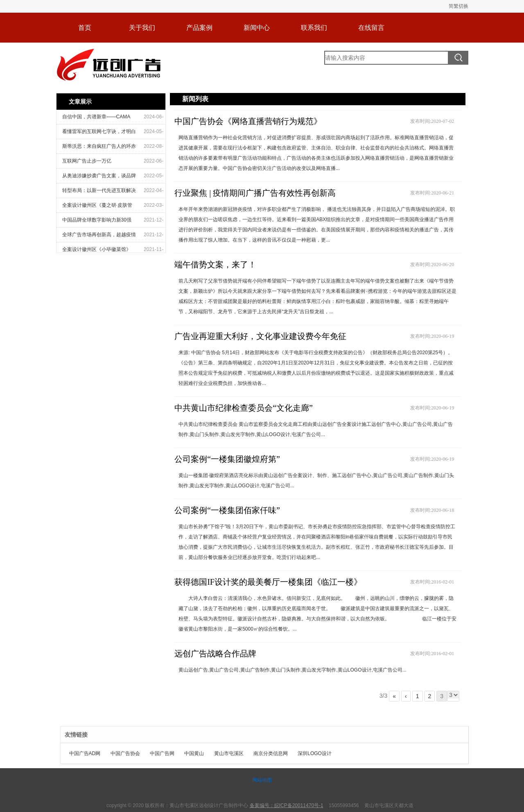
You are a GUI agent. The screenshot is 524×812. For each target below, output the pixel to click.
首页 (85, 28)
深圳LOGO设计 (315, 753)
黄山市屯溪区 (229, 753)
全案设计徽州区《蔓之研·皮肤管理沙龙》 (97, 207)
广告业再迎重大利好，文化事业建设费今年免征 (260, 336)
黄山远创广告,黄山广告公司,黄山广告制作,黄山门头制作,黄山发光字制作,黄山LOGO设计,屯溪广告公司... (292, 670)
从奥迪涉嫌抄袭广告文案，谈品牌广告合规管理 (99, 178)
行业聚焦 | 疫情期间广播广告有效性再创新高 (255, 193)
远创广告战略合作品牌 (215, 654)
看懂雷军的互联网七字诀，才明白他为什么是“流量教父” (99, 134)
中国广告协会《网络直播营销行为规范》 (248, 121)
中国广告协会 (125, 753)
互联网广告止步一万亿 (87, 161)
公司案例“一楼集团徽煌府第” (227, 459)
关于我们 (142, 28)
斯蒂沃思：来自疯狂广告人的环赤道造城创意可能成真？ (99, 148)
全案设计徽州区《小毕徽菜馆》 (97, 249)
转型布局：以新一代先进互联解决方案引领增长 (99, 193)
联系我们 (314, 28)
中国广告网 (162, 753)
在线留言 (371, 28)
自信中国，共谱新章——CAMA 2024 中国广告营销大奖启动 (96, 119)
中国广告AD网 (85, 753)
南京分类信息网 (271, 753)
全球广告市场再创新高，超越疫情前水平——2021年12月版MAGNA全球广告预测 (99, 237)
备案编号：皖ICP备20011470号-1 (287, 805)
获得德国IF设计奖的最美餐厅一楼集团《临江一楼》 (268, 582)
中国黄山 (194, 753)
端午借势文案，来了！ (215, 265)
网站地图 (262, 780)
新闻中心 (257, 28)
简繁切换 (458, 6)
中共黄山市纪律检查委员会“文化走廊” (244, 408)
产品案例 (199, 28)
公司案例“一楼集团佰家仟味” (227, 510)
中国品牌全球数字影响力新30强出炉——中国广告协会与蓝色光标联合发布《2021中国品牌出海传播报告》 (99, 222)
